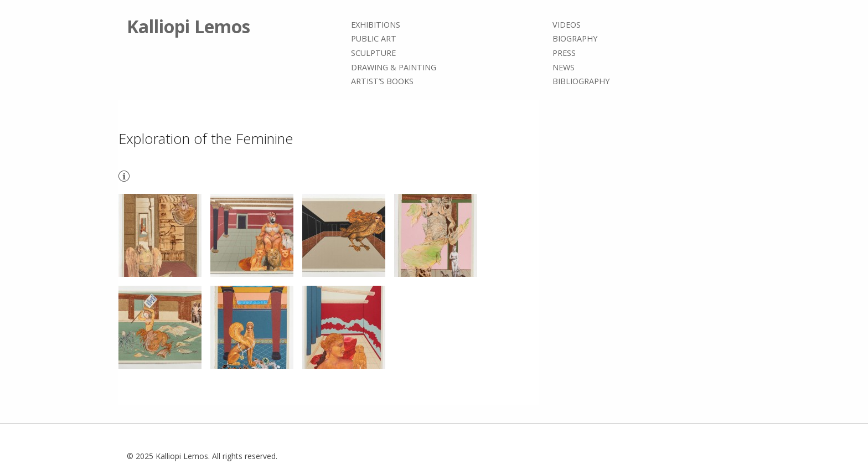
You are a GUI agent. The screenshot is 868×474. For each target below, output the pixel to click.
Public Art (374, 39)
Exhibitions (376, 25)
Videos (567, 25)
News (564, 67)
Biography (575, 39)
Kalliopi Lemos (188, 26)
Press (564, 53)
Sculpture (373, 53)
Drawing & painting (394, 67)
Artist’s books (382, 81)
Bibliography (581, 81)
